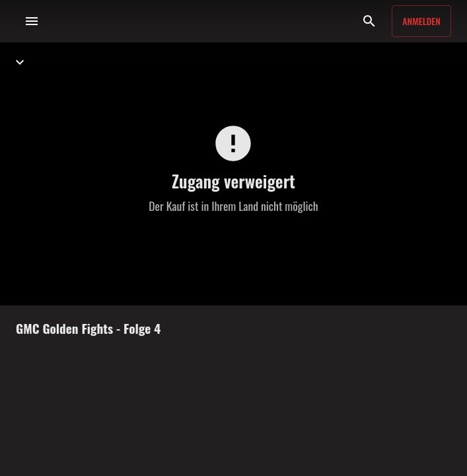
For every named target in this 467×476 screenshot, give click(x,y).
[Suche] (369, 21)
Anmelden (421, 21)
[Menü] (32, 21)
